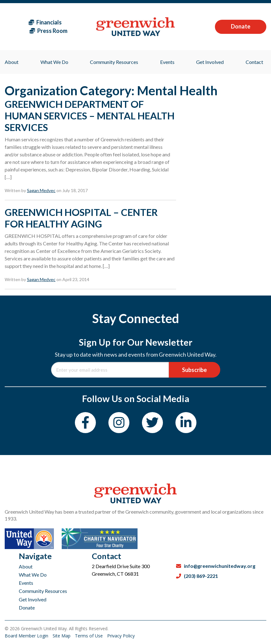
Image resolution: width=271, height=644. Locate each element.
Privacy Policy (121, 636)
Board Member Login (27, 636)
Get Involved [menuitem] (210, 62)
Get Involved (33, 599)
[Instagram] (119, 423)
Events (26, 583)
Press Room (48, 31)
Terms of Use (89, 636)
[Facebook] (85, 423)
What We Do (33, 575)
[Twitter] (152, 423)
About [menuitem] (12, 62)
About (26, 566)
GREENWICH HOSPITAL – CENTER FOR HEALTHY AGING (81, 218)
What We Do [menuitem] (54, 62)
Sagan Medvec (41, 190)
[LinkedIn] (186, 423)
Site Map (62, 636)
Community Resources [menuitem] (114, 62)
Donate (241, 26)
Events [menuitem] (167, 62)
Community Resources (43, 591)
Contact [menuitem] (254, 62)
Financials (45, 22)
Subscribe (194, 370)
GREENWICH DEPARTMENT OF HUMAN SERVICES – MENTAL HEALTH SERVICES (90, 116)
